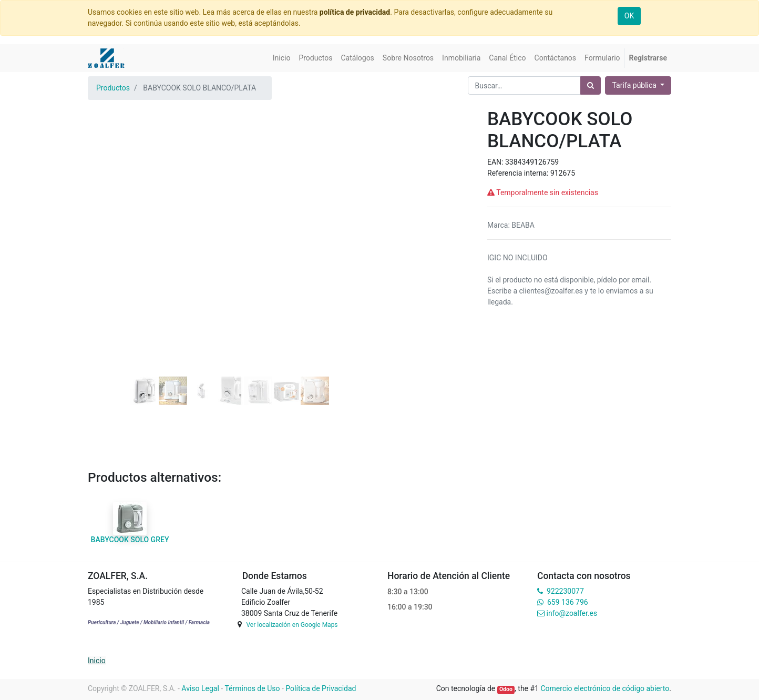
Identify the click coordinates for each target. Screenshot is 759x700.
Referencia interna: (519, 173)
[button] (109, 214)
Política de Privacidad (321, 688)
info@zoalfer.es (572, 613)
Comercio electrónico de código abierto (605, 688)
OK (629, 16)
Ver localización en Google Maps (292, 625)
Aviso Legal (200, 688)
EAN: (496, 162)
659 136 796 (567, 602)
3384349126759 (532, 162)
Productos (113, 88)
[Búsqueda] (591, 85)
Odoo (506, 689)
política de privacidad (355, 12)
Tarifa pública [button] (635, 85)
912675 (563, 173)
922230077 (565, 591)
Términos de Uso (252, 688)
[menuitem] (282, 58)
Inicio (97, 661)
